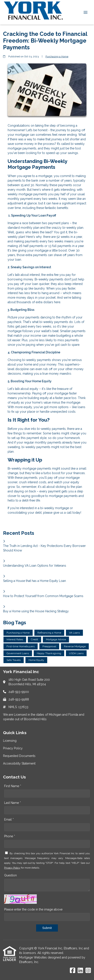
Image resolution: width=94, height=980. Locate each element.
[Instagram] (88, 971)
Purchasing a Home (57, 56)
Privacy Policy (12, 868)
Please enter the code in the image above (33, 909)
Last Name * (13, 803)
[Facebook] (73, 971)
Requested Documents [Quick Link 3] (19, 756)
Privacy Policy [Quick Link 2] (13, 748)
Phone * (10, 836)
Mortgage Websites (33, 957)
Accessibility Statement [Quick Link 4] (19, 763)
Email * (9, 819)
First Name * (13, 786)
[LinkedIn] (80, 971)
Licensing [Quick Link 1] (10, 741)
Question (10, 875)
